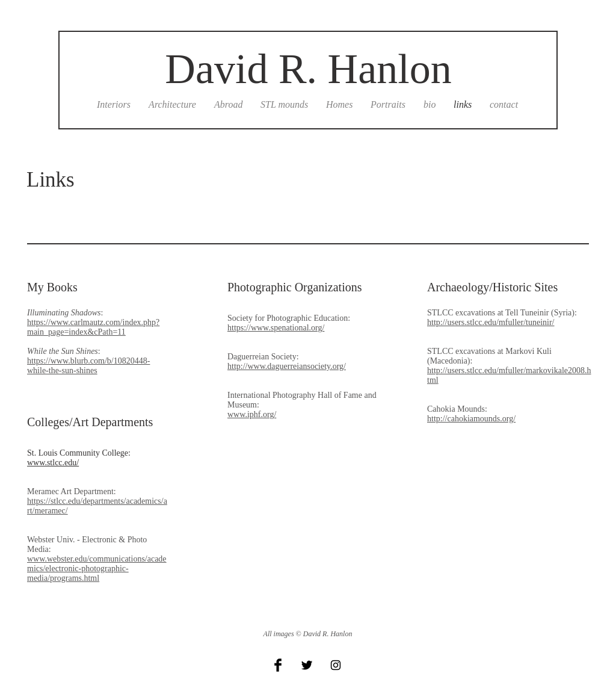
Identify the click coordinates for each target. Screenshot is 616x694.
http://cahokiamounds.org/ (471, 419)
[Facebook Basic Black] (278, 665)
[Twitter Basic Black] (307, 665)
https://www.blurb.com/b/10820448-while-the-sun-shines (88, 366)
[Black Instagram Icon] (336, 665)
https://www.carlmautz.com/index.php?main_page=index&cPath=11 (93, 327)
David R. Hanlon (308, 69)
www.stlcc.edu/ (53, 463)
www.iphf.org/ (252, 414)
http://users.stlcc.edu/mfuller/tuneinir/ (491, 322)
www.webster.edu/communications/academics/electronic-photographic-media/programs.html (97, 569)
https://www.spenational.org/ (276, 328)
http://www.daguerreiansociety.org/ (287, 366)
